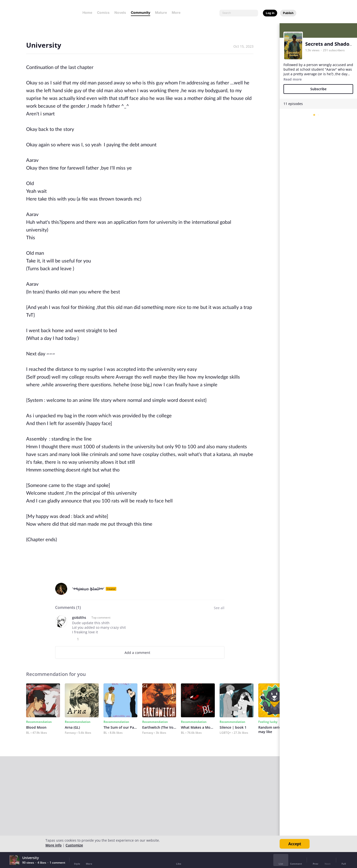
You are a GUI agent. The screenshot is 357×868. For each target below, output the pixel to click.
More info (54, 845)
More (178, 12)
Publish (288, 13)
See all (219, 608)
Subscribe (318, 89)
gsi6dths (79, 617)
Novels (120, 12)
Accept (295, 844)
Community (141, 12)
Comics (103, 12)
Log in (270, 13)
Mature (161, 12)
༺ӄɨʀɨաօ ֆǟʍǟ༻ (88, 589)
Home (87, 12)
